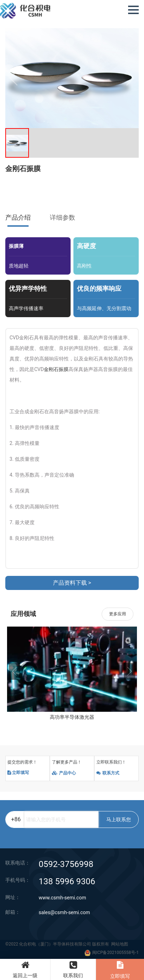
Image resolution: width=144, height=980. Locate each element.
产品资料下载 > (72, 583)
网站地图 (120, 944)
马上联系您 (119, 820)
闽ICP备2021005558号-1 (115, 953)
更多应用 (118, 614)
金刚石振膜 (56, 369)
